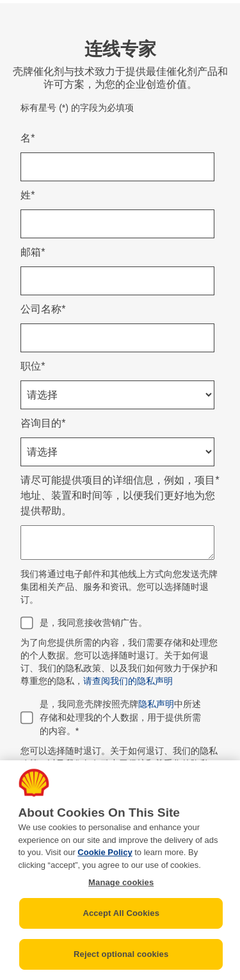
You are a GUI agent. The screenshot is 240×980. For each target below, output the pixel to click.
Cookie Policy (105, 852)
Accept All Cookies (121, 913)
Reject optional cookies (121, 954)
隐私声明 (156, 704)
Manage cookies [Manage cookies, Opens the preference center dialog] (121, 882)
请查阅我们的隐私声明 (128, 681)
